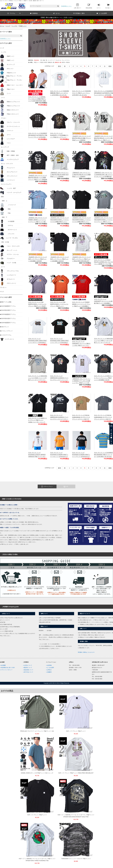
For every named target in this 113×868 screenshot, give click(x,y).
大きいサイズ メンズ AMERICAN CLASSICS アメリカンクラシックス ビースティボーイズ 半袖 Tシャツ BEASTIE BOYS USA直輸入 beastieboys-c (60, 417)
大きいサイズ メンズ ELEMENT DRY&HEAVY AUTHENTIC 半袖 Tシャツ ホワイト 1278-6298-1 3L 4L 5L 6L (103, 93)
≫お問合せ (49, 670)
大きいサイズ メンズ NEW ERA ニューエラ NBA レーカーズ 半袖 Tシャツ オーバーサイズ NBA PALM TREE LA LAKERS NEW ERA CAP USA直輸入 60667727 (103, 341)
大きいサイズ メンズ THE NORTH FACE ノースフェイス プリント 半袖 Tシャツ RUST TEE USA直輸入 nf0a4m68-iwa (37, 304)
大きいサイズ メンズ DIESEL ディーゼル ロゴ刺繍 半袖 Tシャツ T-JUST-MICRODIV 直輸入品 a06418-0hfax (38, 99)
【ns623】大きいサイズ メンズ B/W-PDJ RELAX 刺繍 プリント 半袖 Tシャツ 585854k (82, 138)
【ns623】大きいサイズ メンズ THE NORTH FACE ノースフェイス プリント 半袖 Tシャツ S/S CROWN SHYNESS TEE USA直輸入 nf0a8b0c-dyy (103, 220)
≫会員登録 (49, 665)
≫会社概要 (3, 665)
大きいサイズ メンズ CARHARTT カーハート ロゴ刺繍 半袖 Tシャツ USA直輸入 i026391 (103, 301)
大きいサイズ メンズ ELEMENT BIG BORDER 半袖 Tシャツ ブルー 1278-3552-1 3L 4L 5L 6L (103, 455)
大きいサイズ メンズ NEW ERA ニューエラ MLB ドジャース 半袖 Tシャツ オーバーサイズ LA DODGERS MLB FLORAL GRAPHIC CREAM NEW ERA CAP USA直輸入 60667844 (38, 378)
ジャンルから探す (6, 297)
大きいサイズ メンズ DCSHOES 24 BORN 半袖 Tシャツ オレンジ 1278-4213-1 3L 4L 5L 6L (59, 455)
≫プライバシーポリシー (6, 670)
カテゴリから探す (6, 43)
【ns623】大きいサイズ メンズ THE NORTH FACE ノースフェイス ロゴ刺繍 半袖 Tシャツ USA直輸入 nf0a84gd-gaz (59, 220)
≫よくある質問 (50, 668)
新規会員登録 (89, 6)
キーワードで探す (6, 32)
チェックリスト (66, 60)
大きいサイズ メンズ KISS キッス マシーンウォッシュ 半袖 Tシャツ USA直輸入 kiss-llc (103, 378)
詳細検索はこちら (66, 6)
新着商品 (34, 13)
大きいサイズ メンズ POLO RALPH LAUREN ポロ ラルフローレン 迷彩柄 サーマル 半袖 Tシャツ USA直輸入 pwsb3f (103, 262)
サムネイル (58, 60)
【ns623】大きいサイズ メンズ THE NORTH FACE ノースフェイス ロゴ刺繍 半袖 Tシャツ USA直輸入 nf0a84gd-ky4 (81, 220)
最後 (110, 66)
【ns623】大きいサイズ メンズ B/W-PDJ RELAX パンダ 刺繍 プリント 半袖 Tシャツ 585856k (38, 177)
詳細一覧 (45, 60)
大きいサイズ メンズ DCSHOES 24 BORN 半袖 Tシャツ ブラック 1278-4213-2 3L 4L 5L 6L (81, 455)
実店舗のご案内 (79, 13)
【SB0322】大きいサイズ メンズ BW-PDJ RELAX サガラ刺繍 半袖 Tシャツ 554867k (81, 175)
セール (56, 13)
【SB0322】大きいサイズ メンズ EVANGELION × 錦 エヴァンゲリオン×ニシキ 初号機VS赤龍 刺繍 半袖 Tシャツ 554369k (103, 175)
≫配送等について (27, 668)
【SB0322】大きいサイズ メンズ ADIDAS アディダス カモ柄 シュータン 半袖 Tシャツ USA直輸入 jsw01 (81, 381)
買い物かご (108, 6)
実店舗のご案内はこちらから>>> (86, 652)
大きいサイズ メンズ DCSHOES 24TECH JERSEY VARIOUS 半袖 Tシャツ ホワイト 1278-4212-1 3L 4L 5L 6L (37, 455)
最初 (60, 66)
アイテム (14, 13)
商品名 (42, 62)
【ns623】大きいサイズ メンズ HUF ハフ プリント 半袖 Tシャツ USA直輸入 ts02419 (59, 259)
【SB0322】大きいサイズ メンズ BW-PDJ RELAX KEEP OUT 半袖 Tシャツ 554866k (59, 175)
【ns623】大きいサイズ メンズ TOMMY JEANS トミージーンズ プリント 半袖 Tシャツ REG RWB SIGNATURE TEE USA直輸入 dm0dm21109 (37, 220)
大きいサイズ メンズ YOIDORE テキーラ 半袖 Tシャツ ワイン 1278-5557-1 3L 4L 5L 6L (81, 93)
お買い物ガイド (78, 6)
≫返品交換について (28, 670)
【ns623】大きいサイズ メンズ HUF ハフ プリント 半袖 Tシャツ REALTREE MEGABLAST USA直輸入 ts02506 (81, 259)
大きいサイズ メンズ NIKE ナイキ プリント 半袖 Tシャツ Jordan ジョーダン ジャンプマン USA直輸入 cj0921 (38, 420)
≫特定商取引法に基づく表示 (7, 668)
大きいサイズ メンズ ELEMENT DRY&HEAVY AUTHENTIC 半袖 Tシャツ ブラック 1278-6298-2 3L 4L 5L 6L (38, 135)
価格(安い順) (51, 62)
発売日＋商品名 (66, 62)
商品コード (37, 62)
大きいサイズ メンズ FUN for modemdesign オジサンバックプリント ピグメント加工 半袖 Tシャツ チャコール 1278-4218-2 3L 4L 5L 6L (103, 417)
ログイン (99, 6)
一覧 (41, 60)
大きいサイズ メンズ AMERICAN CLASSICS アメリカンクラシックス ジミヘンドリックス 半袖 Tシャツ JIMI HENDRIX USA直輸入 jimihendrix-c (60, 378)
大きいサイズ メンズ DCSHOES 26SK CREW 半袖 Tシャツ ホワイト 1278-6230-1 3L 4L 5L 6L (38, 341)
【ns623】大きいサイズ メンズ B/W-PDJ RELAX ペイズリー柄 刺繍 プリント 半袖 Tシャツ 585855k (103, 138)
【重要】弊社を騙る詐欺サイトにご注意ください (56, 18)
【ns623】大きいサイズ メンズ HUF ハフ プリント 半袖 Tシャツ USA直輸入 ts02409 (37, 259)
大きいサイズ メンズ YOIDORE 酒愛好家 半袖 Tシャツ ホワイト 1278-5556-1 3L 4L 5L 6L (60, 93)
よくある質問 (102, 13)
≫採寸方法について (28, 672)
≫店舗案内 (49, 672)
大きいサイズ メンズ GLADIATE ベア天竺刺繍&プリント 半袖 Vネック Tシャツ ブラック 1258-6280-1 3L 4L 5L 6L (59, 135)
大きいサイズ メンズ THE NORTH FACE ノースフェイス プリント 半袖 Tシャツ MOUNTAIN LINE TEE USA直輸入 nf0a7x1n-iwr (59, 304)
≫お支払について (27, 665)
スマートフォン (47, 487)
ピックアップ (51, 60)
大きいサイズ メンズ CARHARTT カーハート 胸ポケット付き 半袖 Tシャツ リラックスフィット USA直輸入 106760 (81, 344)
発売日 (46, 62)
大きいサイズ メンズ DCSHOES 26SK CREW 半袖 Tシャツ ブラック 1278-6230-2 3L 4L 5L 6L (60, 341)
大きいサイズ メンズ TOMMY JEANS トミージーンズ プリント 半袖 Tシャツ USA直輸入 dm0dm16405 (81, 304)
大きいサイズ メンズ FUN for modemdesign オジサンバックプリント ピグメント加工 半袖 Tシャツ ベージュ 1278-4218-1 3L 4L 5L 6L (81, 417)
